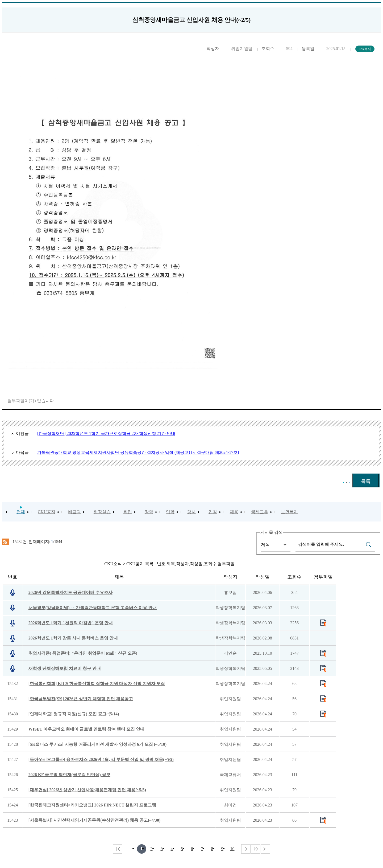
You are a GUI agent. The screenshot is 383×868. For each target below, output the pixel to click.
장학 (149, 512)
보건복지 (289, 512)
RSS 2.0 (5, 542)
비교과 (74, 512)
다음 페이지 (246, 849)
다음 (256, 849)
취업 (128, 512)
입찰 (213, 512)
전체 (21, 512)
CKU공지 (47, 512)
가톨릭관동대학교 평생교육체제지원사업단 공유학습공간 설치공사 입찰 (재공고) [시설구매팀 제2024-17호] (138, 452)
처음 (118, 849)
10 (232, 849)
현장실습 (102, 512)
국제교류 (260, 512)
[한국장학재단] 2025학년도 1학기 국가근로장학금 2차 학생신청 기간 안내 (106, 433)
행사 (191, 512)
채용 (234, 512)
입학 (170, 512)
